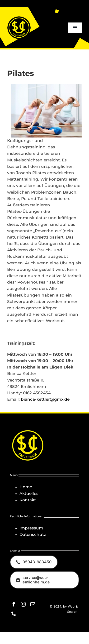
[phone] (14, 614)
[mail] (33, 604)
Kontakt (28, 500)
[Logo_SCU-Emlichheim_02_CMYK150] (19, 18)
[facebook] (14, 604)
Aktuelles (29, 493)
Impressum (31, 528)
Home (26, 487)
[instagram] (23, 604)
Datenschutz (33, 534)
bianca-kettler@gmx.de (45, 399)
